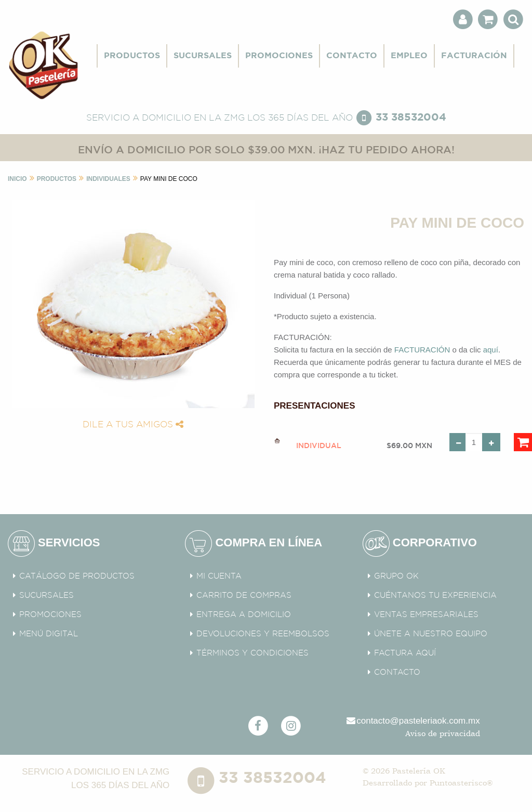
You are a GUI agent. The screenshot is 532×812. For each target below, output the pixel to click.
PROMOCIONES (279, 56)
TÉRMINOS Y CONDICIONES (252, 653)
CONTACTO (352, 56)
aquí (491, 350)
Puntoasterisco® (461, 783)
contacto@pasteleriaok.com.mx (412, 721)
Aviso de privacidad (443, 733)
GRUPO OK (396, 576)
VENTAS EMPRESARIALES (426, 615)
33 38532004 (411, 117)
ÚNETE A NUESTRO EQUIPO (431, 634)
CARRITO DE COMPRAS (244, 595)
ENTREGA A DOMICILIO (244, 615)
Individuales (108, 179)
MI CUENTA (219, 576)
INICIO (17, 179)
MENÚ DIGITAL (49, 634)
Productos (57, 179)
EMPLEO (409, 56)
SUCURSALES (203, 56)
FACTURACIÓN (474, 56)
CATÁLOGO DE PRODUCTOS (77, 576)
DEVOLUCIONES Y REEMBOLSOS (263, 634)
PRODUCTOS (132, 56)
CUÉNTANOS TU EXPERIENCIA (435, 595)
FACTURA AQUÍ (405, 653)
